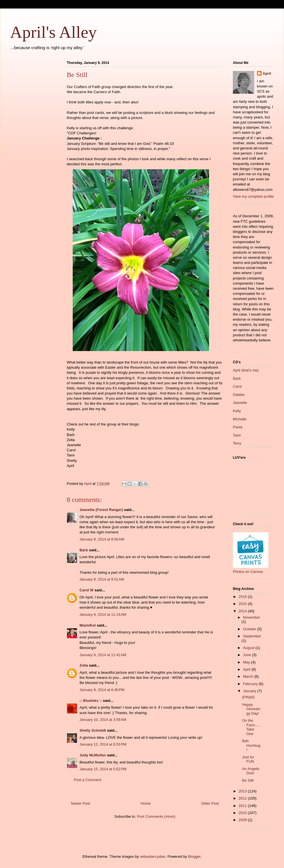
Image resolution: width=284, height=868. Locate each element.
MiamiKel (88, 625)
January (250, 691)
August (249, 648)
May (247, 662)
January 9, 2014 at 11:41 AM (103, 655)
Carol (237, 386)
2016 (243, 597)
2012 (243, 798)
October (250, 629)
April (267, 73)
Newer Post (81, 803)
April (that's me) (246, 370)
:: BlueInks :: (91, 701)
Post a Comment (88, 780)
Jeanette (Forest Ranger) (102, 510)
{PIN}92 (248, 697)
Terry (237, 443)
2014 (243, 611)
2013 (243, 791)
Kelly (237, 411)
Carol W (86, 590)
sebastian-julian (153, 856)
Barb (84, 550)
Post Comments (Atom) (156, 816)
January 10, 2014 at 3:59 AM (103, 720)
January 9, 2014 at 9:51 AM (102, 579)
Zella (84, 665)
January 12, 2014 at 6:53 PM (103, 744)
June (248, 655)
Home (146, 803)
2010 (243, 813)
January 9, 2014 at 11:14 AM (103, 615)
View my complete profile (253, 196)
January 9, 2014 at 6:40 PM (102, 690)
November (252, 617)
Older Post (210, 803)
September (252, 636)
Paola (238, 427)
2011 (243, 806)
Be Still (248, 780)
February (251, 684)
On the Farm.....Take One (251, 727)
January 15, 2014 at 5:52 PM (103, 769)
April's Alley (53, 32)
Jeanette (240, 403)
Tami (237, 435)
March (249, 676)
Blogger (194, 856)
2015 (243, 604)
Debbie (239, 395)
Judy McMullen (93, 755)
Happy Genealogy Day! (251, 709)
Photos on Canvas (248, 572)
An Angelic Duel (251, 771)
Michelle (240, 419)
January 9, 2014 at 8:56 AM (102, 539)
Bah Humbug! (251, 745)
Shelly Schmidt (93, 730)
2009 (243, 820)
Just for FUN (248, 759)
